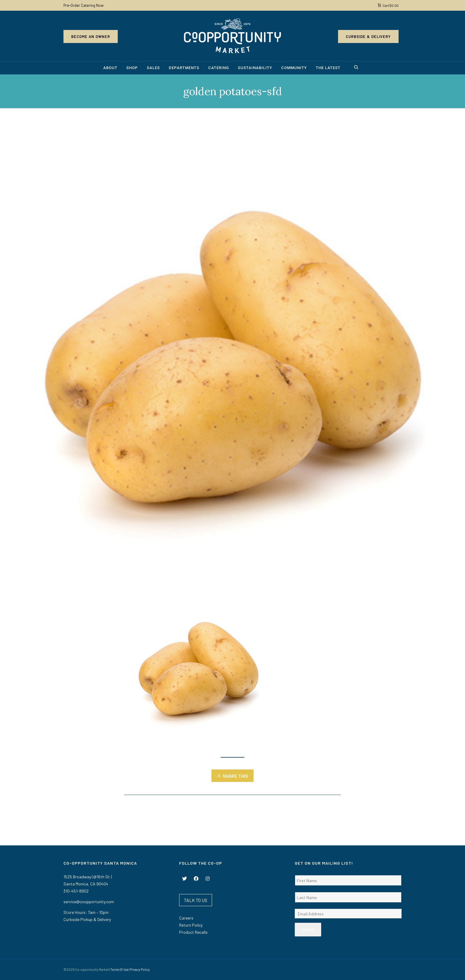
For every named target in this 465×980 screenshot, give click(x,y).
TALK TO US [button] (196, 900)
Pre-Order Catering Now (83, 5)
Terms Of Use (119, 969)
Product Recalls (193, 932)
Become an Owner (91, 36)
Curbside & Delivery (368, 36)
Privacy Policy (140, 969)
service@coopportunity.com (89, 902)
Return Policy (191, 925)
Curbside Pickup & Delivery (87, 919)
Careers (186, 918)
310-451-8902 (76, 891)
